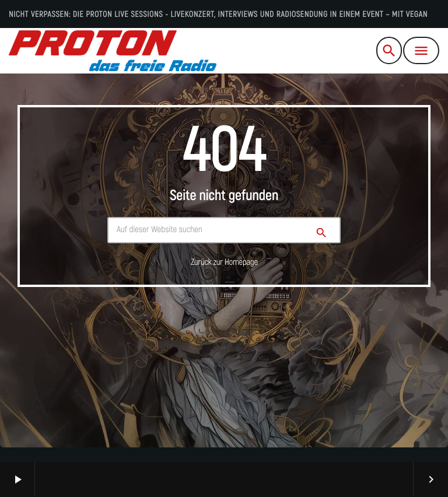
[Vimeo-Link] (113, 51)
